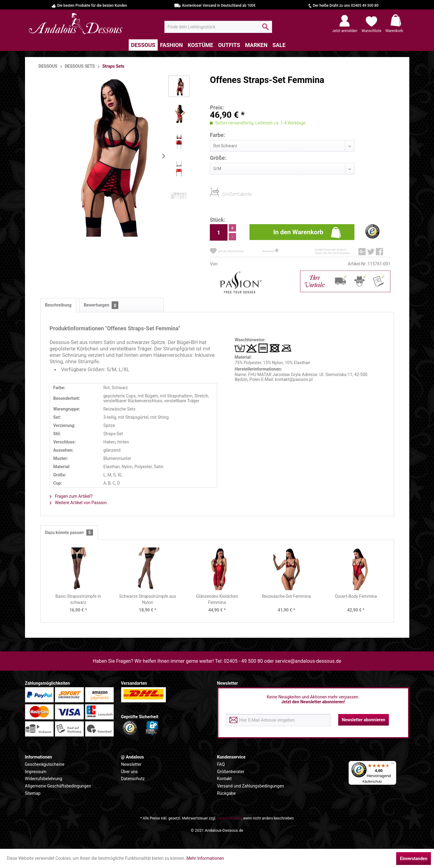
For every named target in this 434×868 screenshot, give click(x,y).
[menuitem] (218, 27)
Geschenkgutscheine (45, 764)
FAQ (221, 764)
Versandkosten (229, 818)
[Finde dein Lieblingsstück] (218, 27)
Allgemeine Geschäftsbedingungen (58, 786)
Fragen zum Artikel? (71, 496)
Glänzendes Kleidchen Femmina (217, 599)
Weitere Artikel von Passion (78, 503)
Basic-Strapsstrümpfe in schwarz (78, 599)
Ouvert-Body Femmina (356, 596)
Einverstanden (414, 859)
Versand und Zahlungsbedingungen (251, 786)
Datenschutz (133, 779)
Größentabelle (224, 194)
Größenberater (231, 772)
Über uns (129, 772)
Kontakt (224, 779)
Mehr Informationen (205, 858)
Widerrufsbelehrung (44, 779)
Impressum (36, 772)
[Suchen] (265, 29)
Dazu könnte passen (69, 533)
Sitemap (33, 793)
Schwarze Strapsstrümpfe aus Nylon (148, 599)
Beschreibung (58, 305)
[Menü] (393, 765)
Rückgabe (226, 793)
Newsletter (131, 764)
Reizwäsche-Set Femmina (286, 596)
